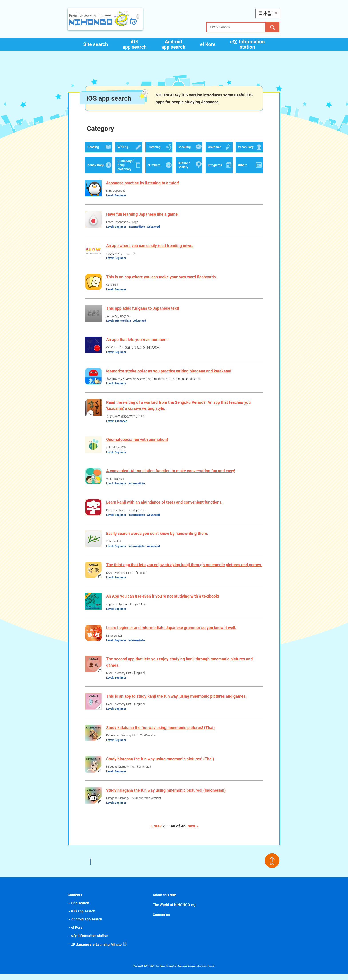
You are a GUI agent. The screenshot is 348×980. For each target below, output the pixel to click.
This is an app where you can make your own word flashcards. (162, 277)
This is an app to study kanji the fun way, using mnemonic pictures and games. (177, 702)
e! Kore (208, 44)
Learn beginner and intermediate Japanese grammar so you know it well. (172, 634)
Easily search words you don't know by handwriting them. (158, 533)
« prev (156, 832)
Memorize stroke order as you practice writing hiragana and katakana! (170, 371)
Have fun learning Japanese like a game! (143, 214)
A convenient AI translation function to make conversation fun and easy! (172, 471)
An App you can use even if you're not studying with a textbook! (163, 602)
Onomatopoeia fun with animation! (138, 439)
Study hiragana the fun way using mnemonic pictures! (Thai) (161, 765)
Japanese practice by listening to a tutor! (143, 183)
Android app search (173, 44)
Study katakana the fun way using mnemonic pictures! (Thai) (161, 733)
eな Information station (247, 44)
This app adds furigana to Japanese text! (143, 308)
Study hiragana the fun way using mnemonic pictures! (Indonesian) (167, 796)
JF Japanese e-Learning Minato (97, 951)
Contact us (161, 921)
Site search (96, 44)
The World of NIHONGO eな (175, 911)
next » (193, 832)
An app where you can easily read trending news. (151, 246)
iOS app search (135, 44)
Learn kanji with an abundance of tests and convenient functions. (165, 502)
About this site (164, 901)
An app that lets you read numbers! (138, 340)
